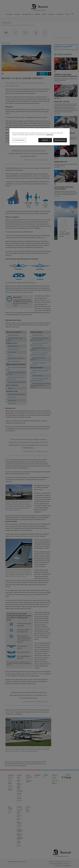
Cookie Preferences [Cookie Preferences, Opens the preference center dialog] (19, 140)
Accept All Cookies (60, 140)
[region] (40, 137)
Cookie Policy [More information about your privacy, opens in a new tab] (50, 135)
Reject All (45, 140)
